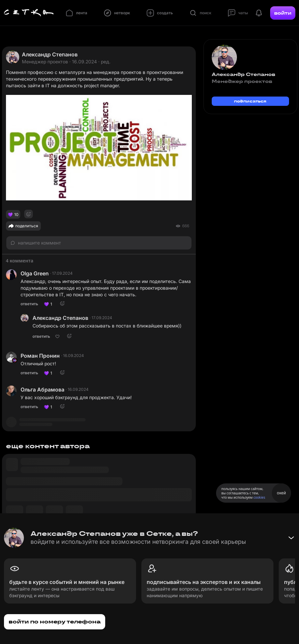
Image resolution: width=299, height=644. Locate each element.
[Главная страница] (29, 13)
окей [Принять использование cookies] (281, 493)
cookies (259, 497)
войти (283, 13)
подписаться (250, 101)
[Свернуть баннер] (291, 538)
